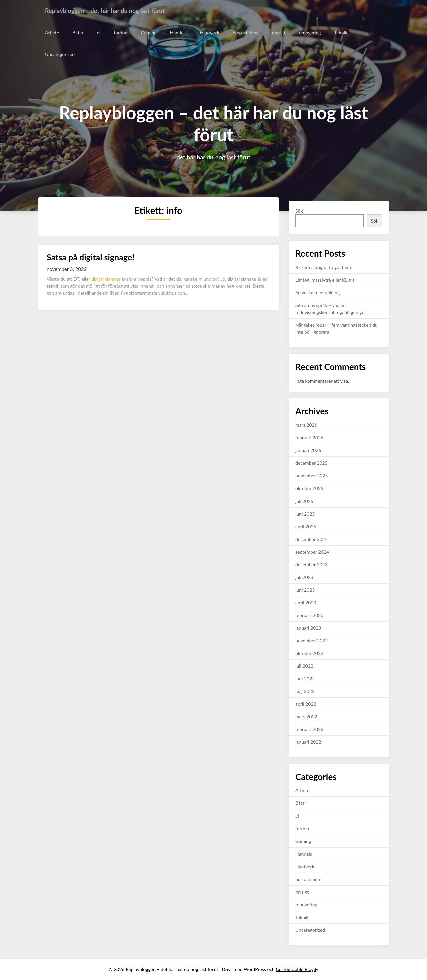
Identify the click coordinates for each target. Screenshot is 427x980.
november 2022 (312, 640)
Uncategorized (60, 54)
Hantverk (209, 33)
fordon (121, 33)
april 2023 (306, 602)
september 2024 (312, 552)
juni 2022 (305, 679)
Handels (178, 33)
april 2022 (306, 704)
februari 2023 (309, 615)
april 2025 (306, 526)
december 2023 (311, 564)
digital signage (106, 279)
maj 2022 (305, 691)
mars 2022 (306, 717)
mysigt (278, 33)
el (99, 33)
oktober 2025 (309, 488)
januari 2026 (308, 450)
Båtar (78, 33)
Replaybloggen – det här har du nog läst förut (112, 11)
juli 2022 (304, 666)
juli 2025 (304, 501)
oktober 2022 (309, 653)
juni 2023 (305, 590)
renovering (309, 33)
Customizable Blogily (297, 969)
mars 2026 (306, 425)
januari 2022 (308, 742)
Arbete (52, 33)
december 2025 (311, 463)
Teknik (340, 33)
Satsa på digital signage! (91, 257)
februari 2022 (309, 729)
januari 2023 (308, 628)
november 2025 (312, 476)
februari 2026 (309, 438)
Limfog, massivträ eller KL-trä (325, 280)
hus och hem (245, 33)
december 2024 (311, 539)
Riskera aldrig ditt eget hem (323, 267)
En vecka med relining (317, 292)
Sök (299, 211)
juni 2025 (305, 514)
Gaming (149, 33)
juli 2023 (304, 577)
